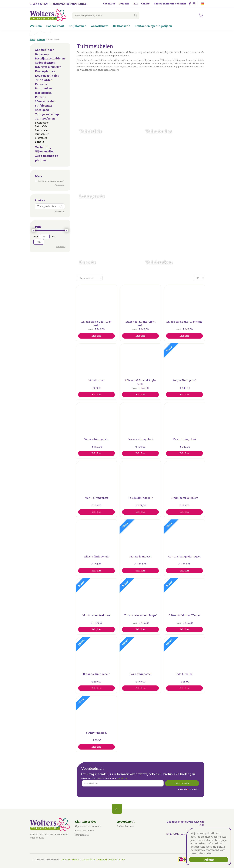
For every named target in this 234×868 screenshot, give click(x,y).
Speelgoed (42, 110)
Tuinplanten (44, 80)
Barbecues (42, 54)
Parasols (41, 84)
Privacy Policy (117, 860)
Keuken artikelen (47, 76)
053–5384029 (39, 4)
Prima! (209, 860)
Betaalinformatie (84, 830)
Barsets (39, 142)
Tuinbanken (42, 134)
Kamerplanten (45, 71)
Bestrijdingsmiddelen (50, 58)
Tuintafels (41, 126)
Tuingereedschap (47, 114)
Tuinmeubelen (45, 118)
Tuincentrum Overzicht (94, 860)
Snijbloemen (44, 106)
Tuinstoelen (42, 130)
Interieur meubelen (48, 67)
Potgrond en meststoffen (43, 91)
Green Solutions (70, 860)
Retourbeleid (82, 835)
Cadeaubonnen (45, 63)
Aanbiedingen (45, 50)
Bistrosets (41, 138)
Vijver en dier (44, 151)
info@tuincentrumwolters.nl (69, 4)
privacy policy (121, 778)
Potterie (41, 97)
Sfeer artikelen (45, 101)
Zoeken (40, 200)
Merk (39, 176)
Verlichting (43, 147)
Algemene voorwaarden (88, 826)
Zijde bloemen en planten (47, 158)
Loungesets (42, 123)
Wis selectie (59, 185)
